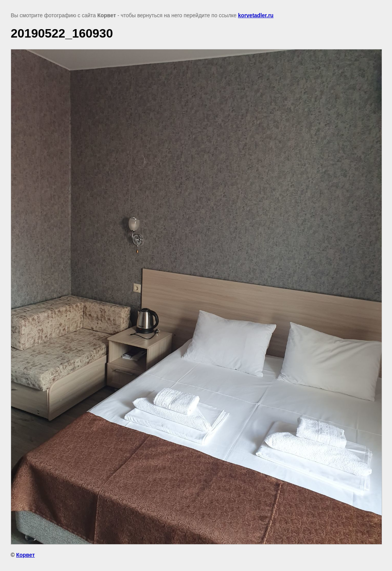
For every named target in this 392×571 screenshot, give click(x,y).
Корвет (25, 555)
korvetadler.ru (256, 15)
